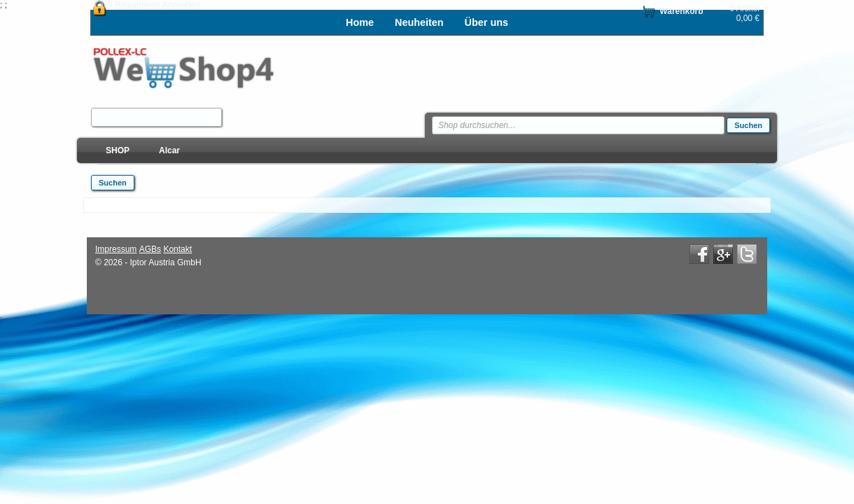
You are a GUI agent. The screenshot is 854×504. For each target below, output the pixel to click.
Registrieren (138, 5)
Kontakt (177, 249)
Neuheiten (419, 22)
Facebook (699, 254)
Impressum (116, 249)
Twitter (747, 254)
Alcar (169, 150)
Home (360, 22)
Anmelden (181, 5)
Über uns (486, 22)
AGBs (150, 249)
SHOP (118, 150)
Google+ (723, 254)
